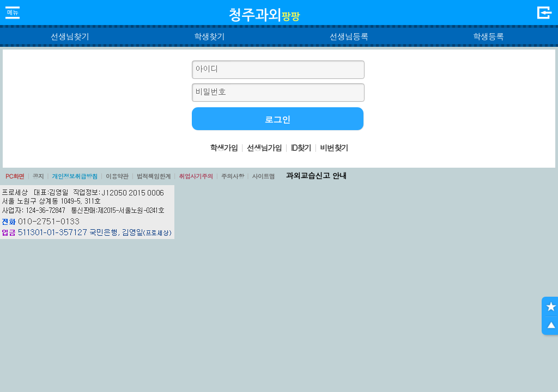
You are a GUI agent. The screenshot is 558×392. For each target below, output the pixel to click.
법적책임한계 (154, 176)
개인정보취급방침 (75, 176)
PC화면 (15, 176)
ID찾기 (301, 148)
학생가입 (224, 148)
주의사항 (233, 176)
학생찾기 (210, 36)
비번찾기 (334, 148)
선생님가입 (264, 148)
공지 (38, 176)
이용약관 (117, 176)
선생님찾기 (69, 36)
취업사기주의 (196, 176)
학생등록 (489, 36)
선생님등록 (348, 36)
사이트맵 (263, 176)
